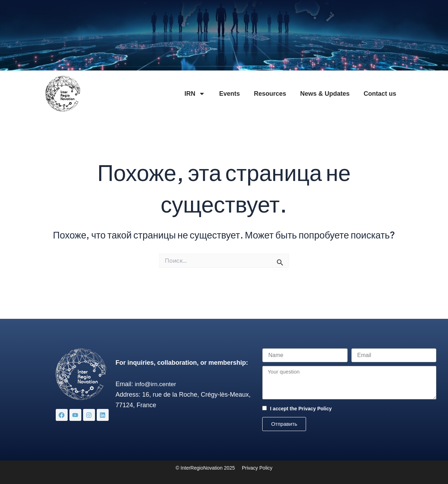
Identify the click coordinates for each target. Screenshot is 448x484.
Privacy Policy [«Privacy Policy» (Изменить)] (257, 468)
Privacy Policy (315, 409)
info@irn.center (156, 384)
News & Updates (325, 94)
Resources (270, 94)
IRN (195, 94)
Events (229, 94)
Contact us (380, 94)
